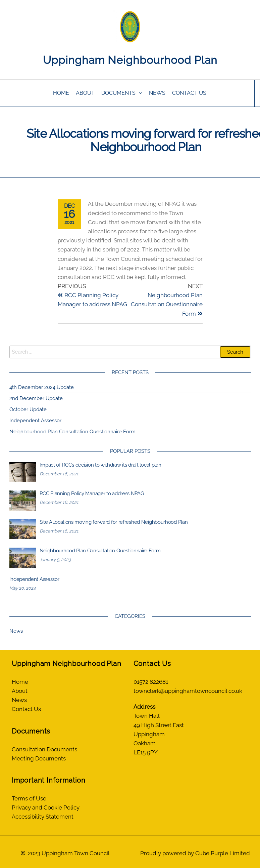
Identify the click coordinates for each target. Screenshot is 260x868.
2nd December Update (36, 398)
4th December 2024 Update (42, 387)
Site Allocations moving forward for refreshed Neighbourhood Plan (114, 522)
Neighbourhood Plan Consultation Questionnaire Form (72, 432)
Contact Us (189, 93)
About (85, 93)
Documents (118, 93)
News (157, 93)
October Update (28, 409)
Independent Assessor (36, 421)
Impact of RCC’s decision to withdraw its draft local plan (100, 465)
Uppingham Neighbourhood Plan (130, 60)
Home (61, 93)
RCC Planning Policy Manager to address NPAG (92, 494)
